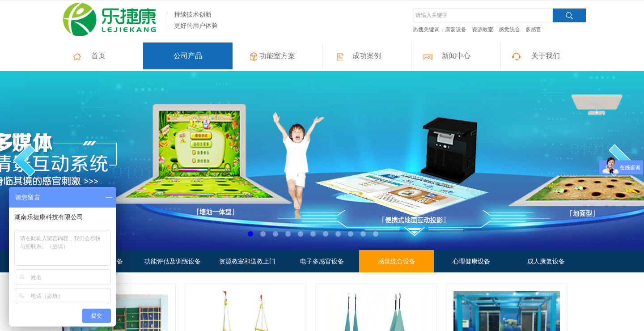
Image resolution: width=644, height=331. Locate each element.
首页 (98, 56)
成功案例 (367, 56)
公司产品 (188, 56)
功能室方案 (277, 56)
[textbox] (483, 15)
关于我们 (546, 56)
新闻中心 (456, 56)
